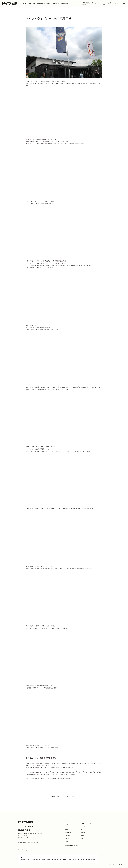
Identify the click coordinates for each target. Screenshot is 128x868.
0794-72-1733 (25, 836)
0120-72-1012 (25, 830)
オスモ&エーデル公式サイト (116, 865)
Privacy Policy (102, 865)
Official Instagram (25, 850)
